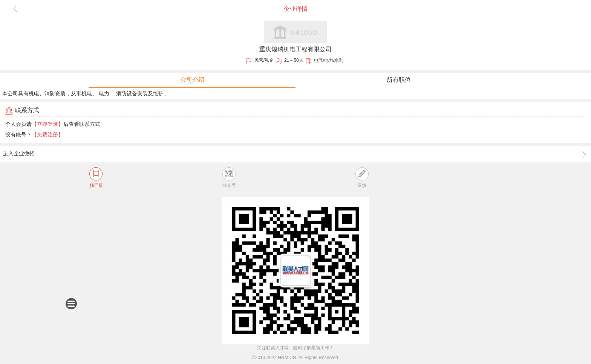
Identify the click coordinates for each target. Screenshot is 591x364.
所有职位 (399, 80)
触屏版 (96, 178)
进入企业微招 (295, 154)
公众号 (229, 178)
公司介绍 (192, 80)
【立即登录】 (47, 124)
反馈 (362, 178)
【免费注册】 (47, 135)
